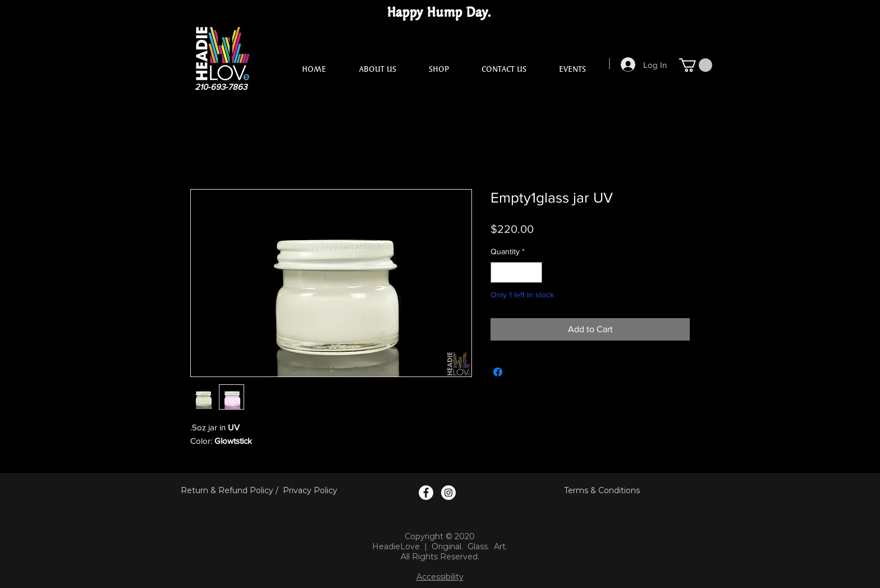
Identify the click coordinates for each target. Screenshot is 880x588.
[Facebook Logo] (426, 493)
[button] (696, 65)
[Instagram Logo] (448, 493)
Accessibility (440, 577)
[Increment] (533, 272)
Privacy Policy (310, 490)
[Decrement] (499, 272)
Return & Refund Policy (227, 490)
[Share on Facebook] (498, 372)
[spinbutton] (516, 272)
